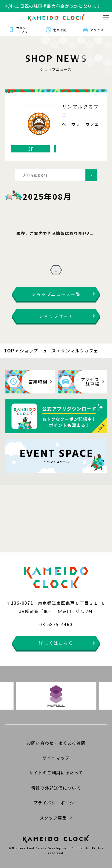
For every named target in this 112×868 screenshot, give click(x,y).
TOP (9, 350)
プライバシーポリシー (56, 803)
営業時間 (60, 30)
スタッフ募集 (56, 818)
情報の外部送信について (56, 788)
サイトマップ (56, 758)
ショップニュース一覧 (56, 294)
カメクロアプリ (23, 30)
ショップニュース (38, 351)
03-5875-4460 (56, 624)
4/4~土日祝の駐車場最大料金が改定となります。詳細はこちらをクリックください (55, 6)
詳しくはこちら (56, 643)
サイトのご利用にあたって (56, 773)
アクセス (97, 30)
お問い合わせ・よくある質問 (56, 743)
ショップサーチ (56, 316)
